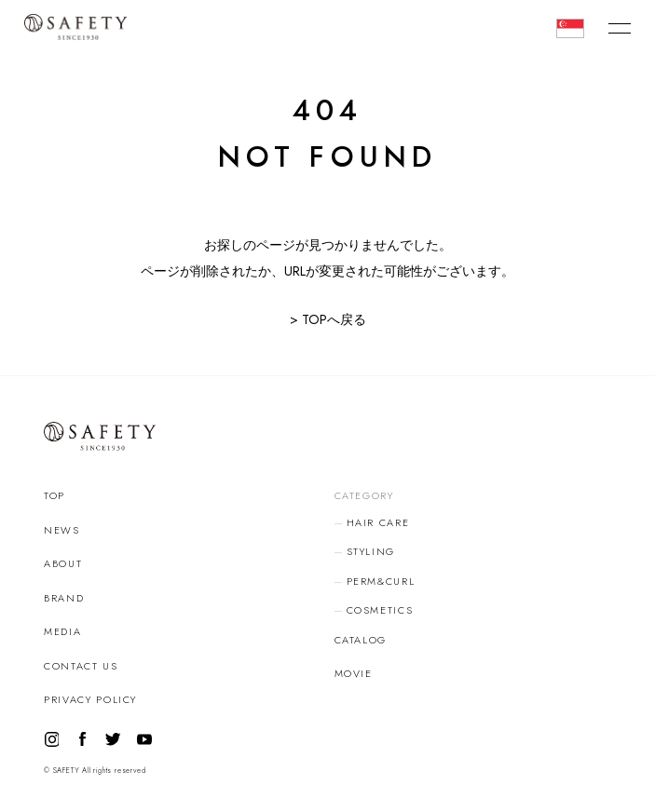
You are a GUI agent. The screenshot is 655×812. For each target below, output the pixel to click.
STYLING (371, 551)
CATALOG (361, 640)
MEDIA (62, 631)
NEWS (62, 530)
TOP (55, 495)
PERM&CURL (381, 581)
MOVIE (354, 673)
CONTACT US (81, 666)
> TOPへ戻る (328, 319)
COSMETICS (380, 610)
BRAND (64, 598)
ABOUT (63, 563)
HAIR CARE (378, 522)
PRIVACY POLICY (90, 699)
